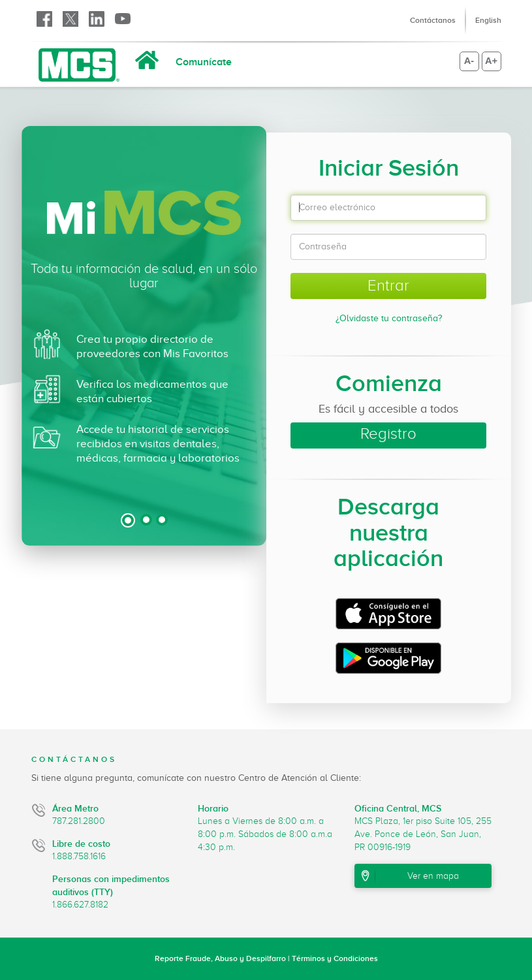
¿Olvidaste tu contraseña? (389, 318)
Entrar (388, 285)
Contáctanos (433, 20)
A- (469, 61)
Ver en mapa (433, 876)
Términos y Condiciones (335, 958)
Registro (388, 434)
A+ (491, 61)
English (488, 20)
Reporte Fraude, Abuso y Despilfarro (220, 958)
